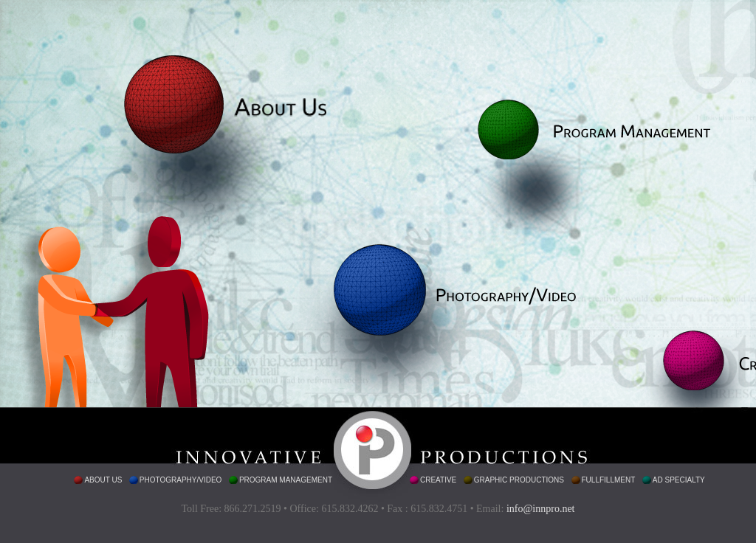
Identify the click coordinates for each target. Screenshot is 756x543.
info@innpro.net (541, 509)
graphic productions (519, 480)
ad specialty (679, 480)
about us (103, 480)
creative (438, 480)
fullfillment (609, 480)
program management (286, 480)
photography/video (181, 480)
